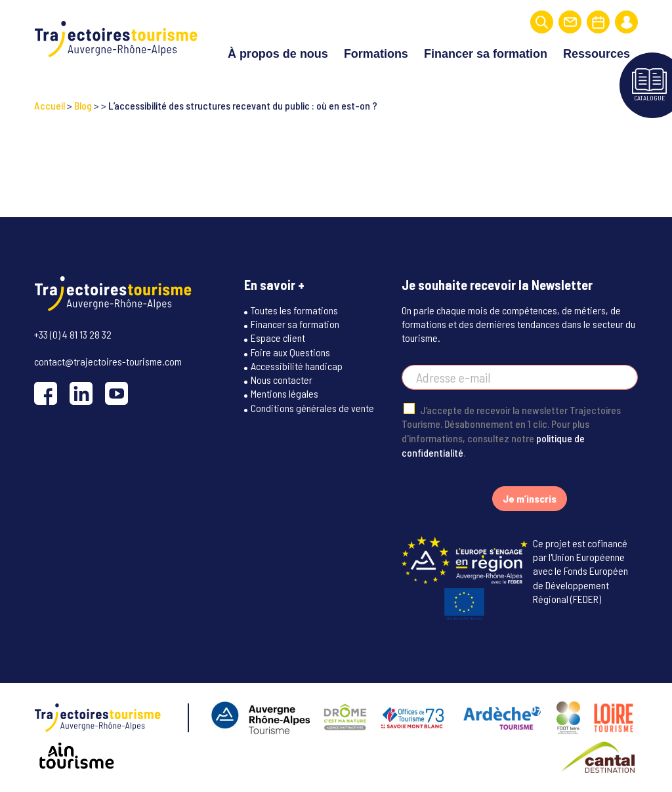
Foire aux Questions (290, 352)
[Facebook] (46, 393)
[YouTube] (116, 393)
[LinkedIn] (81, 393)
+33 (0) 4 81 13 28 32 (73, 334)
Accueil (50, 105)
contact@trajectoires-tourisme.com (108, 361)
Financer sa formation (486, 54)
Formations (376, 54)
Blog (83, 105)
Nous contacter (282, 380)
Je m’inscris (530, 498)
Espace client (278, 338)
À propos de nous (278, 54)
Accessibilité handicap (297, 366)
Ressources (597, 54)
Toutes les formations (294, 310)
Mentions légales (284, 393)
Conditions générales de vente (312, 408)
